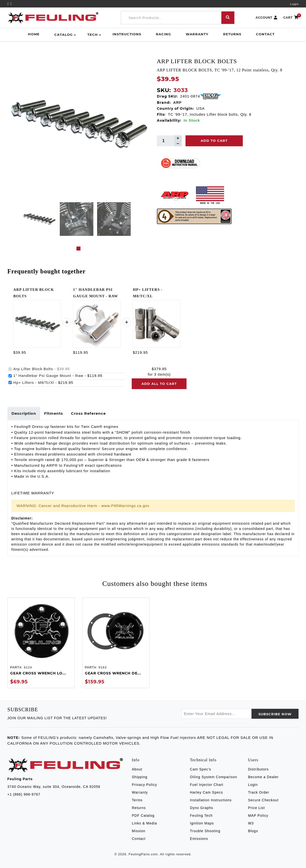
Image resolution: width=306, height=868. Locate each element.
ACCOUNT (266, 18)
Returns (232, 34)
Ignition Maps (202, 823)
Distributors (258, 769)
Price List (256, 808)
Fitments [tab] (54, 413)
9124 (28, 667)
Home (34, 34)
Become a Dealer (263, 777)
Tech (93, 35)
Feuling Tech (201, 816)
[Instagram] (11, 4)
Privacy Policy (145, 785)
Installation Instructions (211, 800)
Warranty (197, 34)
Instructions (127, 34)
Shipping (140, 777)
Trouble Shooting (205, 831)
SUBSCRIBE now (275, 714)
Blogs (253, 831)
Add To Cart (214, 141)
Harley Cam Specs (207, 792)
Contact (265, 34)
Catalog (63, 35)
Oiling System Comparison (214, 777)
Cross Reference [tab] (88, 413)
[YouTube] (9, 4)
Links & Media (145, 823)
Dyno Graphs (202, 808)
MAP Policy (258, 816)
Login (295, 4)
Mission (139, 831)
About (137, 769)
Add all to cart (159, 384)
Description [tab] (24, 413)
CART (291, 18)
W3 (251, 823)
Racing (163, 34)
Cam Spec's (201, 769)
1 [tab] (78, 249)
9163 (102, 667)
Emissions (199, 839)
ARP (178, 102)
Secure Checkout (263, 800)
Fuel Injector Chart (207, 785)
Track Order (259, 792)
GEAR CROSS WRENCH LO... (38, 673)
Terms (137, 800)
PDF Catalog (143, 816)
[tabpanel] (39, 219)
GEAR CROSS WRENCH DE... (113, 673)
